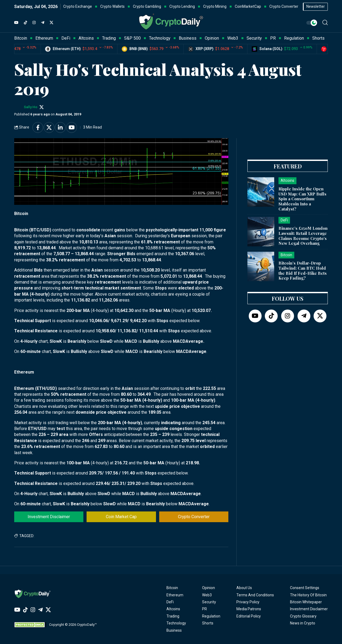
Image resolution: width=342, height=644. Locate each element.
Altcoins (173, 609)
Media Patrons (249, 609)
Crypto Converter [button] (284, 6)
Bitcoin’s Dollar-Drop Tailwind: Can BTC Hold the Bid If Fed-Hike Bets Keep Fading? (303, 270)
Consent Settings (305, 588)
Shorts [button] (318, 38)
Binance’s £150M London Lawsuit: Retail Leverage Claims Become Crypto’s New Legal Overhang (303, 236)
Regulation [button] (294, 38)
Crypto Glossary (303, 616)
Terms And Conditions (255, 595)
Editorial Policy (249, 616)
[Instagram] (34, 23)
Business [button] (188, 38)
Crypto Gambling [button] (147, 6)
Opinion (209, 588)
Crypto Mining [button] (215, 6)
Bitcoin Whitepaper (306, 602)
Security (209, 602)
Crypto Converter (194, 517)
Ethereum (175, 595)
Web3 (207, 595)
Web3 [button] (233, 38)
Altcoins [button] (86, 38)
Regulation (211, 616)
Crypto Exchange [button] (78, 6)
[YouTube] (16, 23)
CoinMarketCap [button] (248, 6)
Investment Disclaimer (49, 517)
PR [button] (273, 38)
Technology (176, 623)
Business (174, 630)
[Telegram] (43, 23)
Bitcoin (172, 588)
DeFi (170, 602)
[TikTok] (25, 23)
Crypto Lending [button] (182, 6)
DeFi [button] (66, 38)
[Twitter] (51, 23)
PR (205, 609)
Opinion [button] (212, 38)
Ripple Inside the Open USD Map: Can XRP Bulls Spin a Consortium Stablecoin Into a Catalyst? (302, 199)
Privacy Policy (248, 602)
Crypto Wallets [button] (112, 6)
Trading (173, 616)
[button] (325, 22)
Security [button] (254, 38)
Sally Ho (31, 107)
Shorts (208, 623)
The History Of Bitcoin (308, 595)
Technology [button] (160, 38)
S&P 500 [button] (132, 38)
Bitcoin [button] (21, 38)
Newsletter (316, 6)
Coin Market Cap (121, 517)
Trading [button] (109, 38)
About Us (244, 588)
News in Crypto (303, 623)
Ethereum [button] (44, 38)
